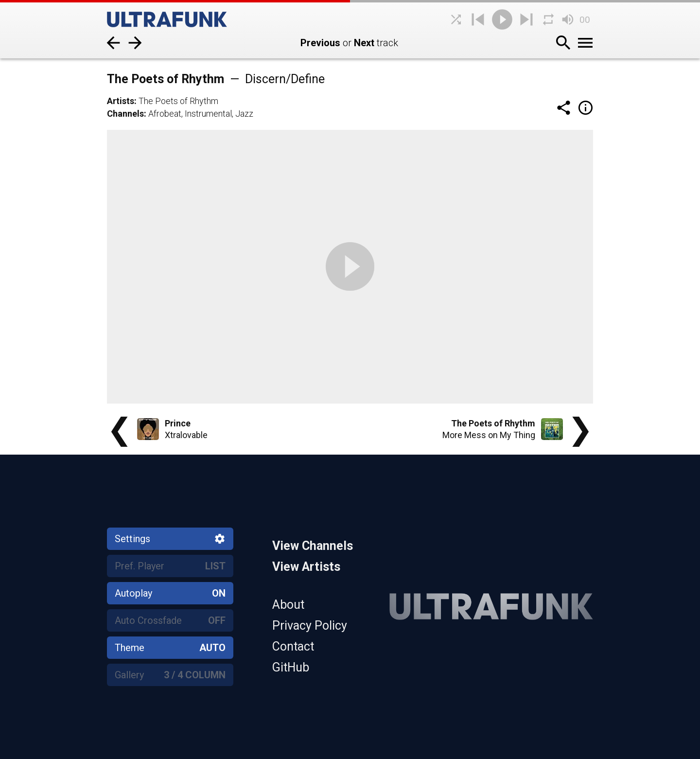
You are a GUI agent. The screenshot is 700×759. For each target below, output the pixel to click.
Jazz (244, 114)
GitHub (291, 667)
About (288, 605)
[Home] (180, 19)
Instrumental (208, 114)
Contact (293, 646)
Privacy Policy (310, 626)
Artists (121, 101)
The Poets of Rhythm (178, 101)
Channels (125, 114)
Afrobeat (165, 114)
